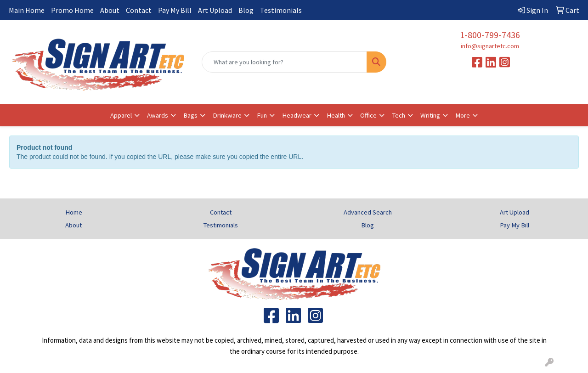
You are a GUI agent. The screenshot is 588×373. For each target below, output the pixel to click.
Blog (246, 10)
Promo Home (72, 10)
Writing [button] (430, 115)
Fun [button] (262, 115)
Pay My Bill (175, 10)
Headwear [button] (297, 115)
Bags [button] (190, 115)
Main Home (27, 10)
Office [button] (368, 115)
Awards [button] (158, 115)
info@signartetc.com (490, 46)
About (110, 10)
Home (74, 212)
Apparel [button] (121, 115)
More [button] (463, 115)
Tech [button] (399, 115)
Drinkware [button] (227, 115)
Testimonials (281, 10)
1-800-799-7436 (490, 35)
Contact (139, 10)
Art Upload (215, 10)
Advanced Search (368, 212)
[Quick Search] (285, 62)
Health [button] (336, 115)
